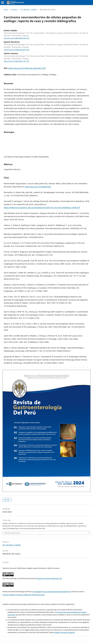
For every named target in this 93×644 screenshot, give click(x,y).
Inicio (6, 10)
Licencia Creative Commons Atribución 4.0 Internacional (23, 595)
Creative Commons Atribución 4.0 (49, 578)
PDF (8, 500)
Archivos (14, 10)
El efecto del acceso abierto (64, 632)
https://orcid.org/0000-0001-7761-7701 (17, 61)
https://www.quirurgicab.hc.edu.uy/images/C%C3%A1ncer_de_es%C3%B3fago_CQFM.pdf (42, 208)
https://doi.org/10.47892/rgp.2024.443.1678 (27, 68)
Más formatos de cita (12, 533)
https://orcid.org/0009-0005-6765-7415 (17, 38)
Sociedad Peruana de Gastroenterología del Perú (52, 592)
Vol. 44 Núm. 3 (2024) (29, 10)
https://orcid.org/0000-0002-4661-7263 (17, 50)
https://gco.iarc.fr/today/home (38, 187)
